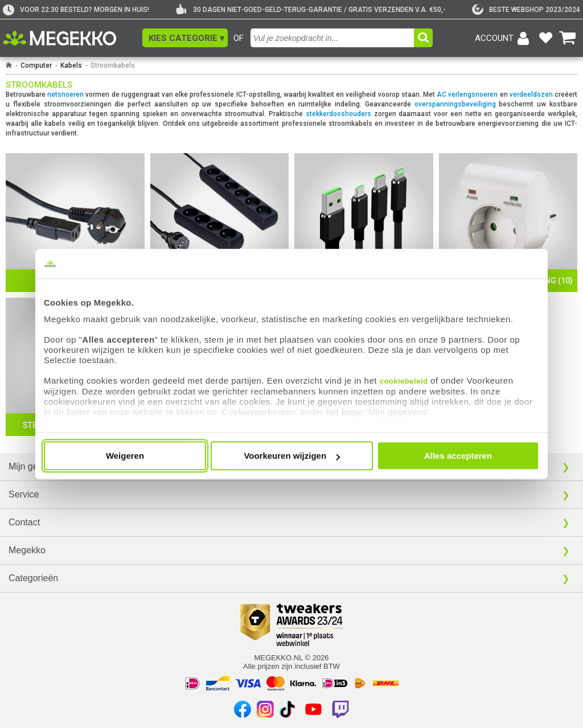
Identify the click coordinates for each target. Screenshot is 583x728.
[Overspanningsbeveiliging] (508, 223)
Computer (36, 65)
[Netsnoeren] (75, 223)
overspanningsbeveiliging (455, 104)
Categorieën (33, 578)
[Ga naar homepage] (9, 65)
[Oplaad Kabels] (364, 223)
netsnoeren (65, 94)
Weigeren (125, 456)
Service (24, 494)
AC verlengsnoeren (467, 94)
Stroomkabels (113, 65)
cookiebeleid (404, 381)
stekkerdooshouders (338, 114)
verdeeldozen (531, 94)
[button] (185, 38)
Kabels (71, 65)
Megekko (27, 550)
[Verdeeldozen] (220, 223)
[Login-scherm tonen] (504, 38)
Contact (24, 522)
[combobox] (334, 38)
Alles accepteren (458, 456)
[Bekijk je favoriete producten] (545, 38)
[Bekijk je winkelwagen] (568, 38)
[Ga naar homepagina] (73, 38)
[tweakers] (526, 10)
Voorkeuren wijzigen (292, 456)
